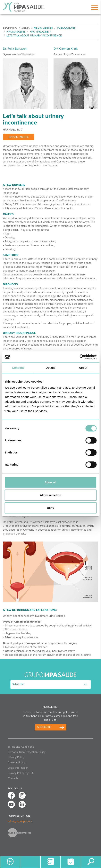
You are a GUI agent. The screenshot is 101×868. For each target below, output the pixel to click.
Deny (50, 508)
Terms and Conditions (21, 747)
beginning (10, 28)
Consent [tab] (18, 368)
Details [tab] (51, 368)
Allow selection (50, 495)
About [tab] (83, 368)
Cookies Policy (17, 763)
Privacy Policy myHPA (21, 773)
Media (25, 28)
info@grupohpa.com (20, 821)
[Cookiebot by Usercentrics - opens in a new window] (79, 357)
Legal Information (18, 768)
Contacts (13, 778)
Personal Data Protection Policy (27, 752)
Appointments (19, 137)
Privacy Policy (16, 757)
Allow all (50, 482)
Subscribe (44, 727)
